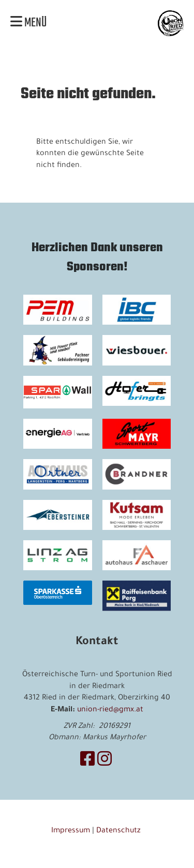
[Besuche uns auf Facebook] (87, 762)
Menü (28, 23)
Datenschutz (120, 831)
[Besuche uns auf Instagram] (105, 762)
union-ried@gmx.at (110, 710)
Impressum (71, 831)
